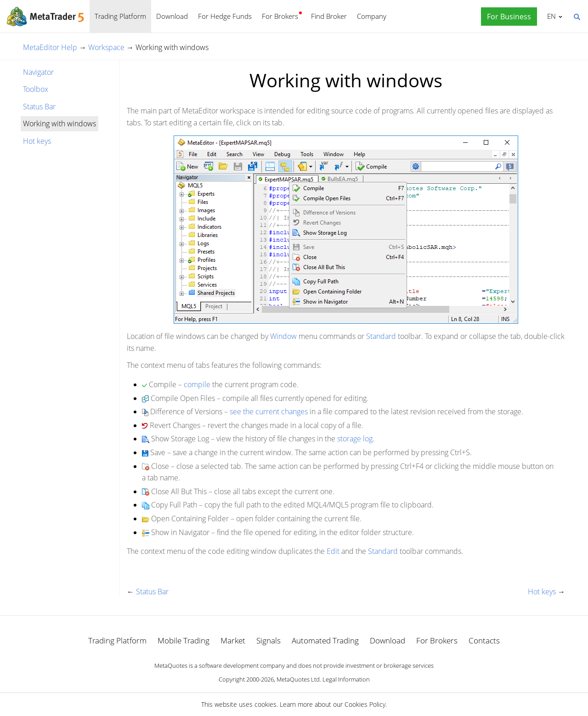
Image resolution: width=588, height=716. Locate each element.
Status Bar (39, 107)
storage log (355, 439)
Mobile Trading (184, 640)
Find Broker (329, 16)
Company (372, 16)
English (550, 16)
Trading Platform (120, 16)
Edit (333, 551)
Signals (269, 640)
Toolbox (36, 89)
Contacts (484, 640)
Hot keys (37, 141)
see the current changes (269, 412)
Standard (381, 336)
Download (172, 16)
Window (283, 336)
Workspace (106, 47)
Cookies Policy (365, 704)
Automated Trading (325, 640)
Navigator (38, 72)
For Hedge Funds (225, 16)
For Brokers (280, 16)
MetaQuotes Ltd (298, 679)
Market (233, 640)
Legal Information (346, 679)
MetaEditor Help (50, 47)
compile (197, 384)
